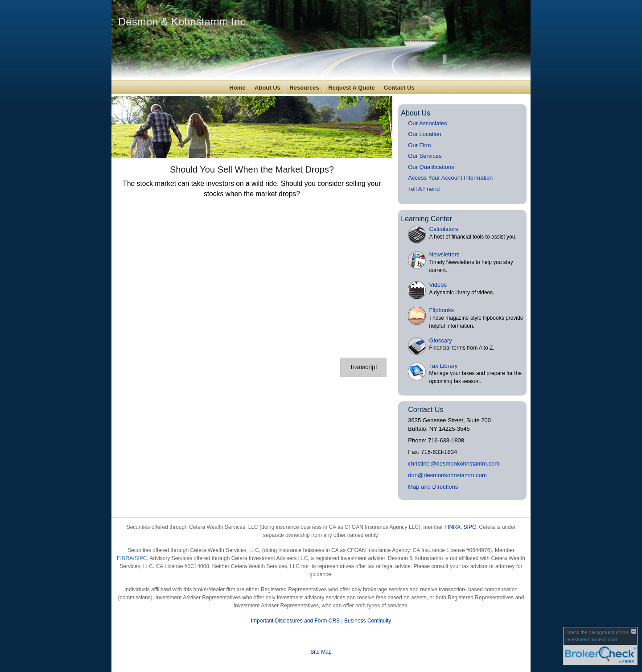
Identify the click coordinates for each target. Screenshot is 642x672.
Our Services (425, 156)
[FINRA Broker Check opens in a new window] (600, 646)
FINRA (453, 527)
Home (238, 88)
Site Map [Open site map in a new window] (321, 652)
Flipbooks (442, 310)
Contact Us (399, 88)
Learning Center (426, 219)
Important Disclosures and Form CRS (295, 621)
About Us (267, 88)
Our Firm (419, 145)
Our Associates (427, 123)
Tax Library (444, 366)
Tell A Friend (424, 189)
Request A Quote (352, 88)
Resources (304, 88)
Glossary (441, 340)
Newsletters (444, 254)
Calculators (444, 229)
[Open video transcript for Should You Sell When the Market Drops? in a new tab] (363, 367)
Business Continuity (368, 621)
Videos (438, 285)
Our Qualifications (431, 167)
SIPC (470, 527)
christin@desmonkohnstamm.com (454, 464)
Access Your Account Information (450, 178)
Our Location (424, 134)
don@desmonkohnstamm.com (447, 475)
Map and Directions (433, 487)
